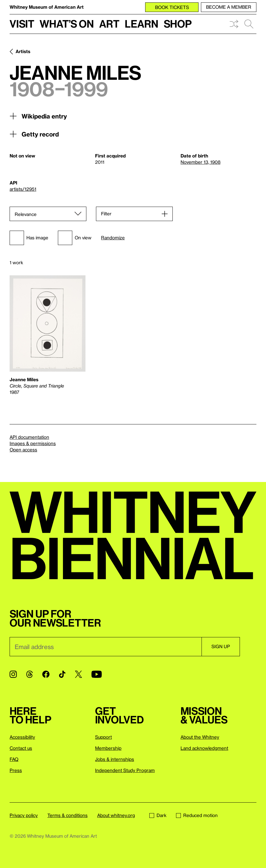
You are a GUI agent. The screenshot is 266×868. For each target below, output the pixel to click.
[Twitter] (78, 674)
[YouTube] (97, 674)
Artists (23, 51)
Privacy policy (24, 815)
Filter (106, 214)
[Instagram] (13, 674)
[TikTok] (62, 674)
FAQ (14, 759)
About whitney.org (116, 815)
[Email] (106, 647)
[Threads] (30, 674)
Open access (23, 450)
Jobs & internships (115, 759)
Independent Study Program (125, 770)
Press (16, 770)
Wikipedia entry (38, 116)
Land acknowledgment (204, 748)
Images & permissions (33, 443)
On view (75, 238)
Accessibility (22, 737)
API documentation (29, 437)
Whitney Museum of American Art (47, 7)
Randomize (113, 238)
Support (103, 737)
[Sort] (48, 214)
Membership (108, 748)
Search (249, 24)
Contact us (21, 748)
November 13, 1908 (200, 162)
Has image (29, 238)
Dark (158, 815)
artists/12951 (23, 189)
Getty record (34, 134)
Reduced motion (197, 815)
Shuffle (234, 24)
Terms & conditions (67, 815)
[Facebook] (46, 674)
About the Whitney (200, 737)
